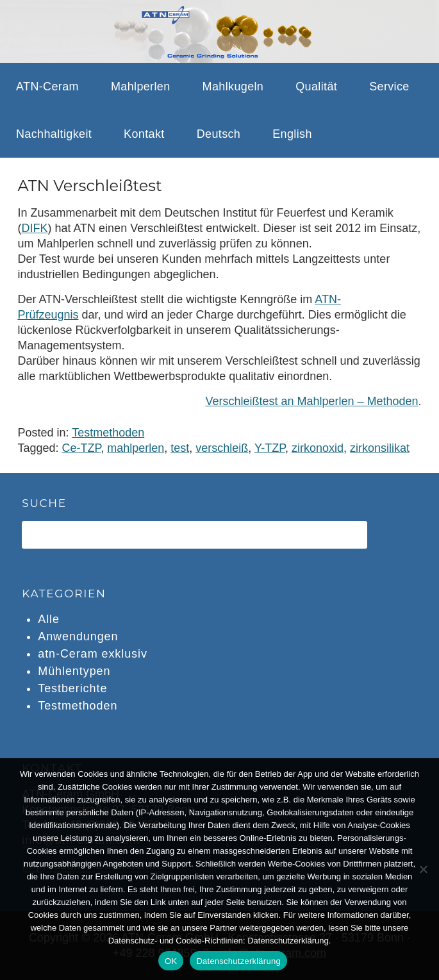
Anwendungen (78, 636)
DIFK (34, 228)
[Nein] (423, 869)
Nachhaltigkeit (54, 134)
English (292, 134)
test (180, 448)
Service (389, 87)
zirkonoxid (318, 448)
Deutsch (219, 134)
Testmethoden (108, 433)
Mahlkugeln (233, 87)
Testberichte (72, 688)
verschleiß (222, 448)
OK (171, 961)
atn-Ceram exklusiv (93, 654)
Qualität (316, 87)
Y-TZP (270, 448)
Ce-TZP (81, 448)
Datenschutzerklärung (238, 961)
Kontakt (144, 134)
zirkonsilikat (380, 448)
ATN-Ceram (47, 87)
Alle (49, 619)
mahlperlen (136, 448)
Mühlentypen (74, 671)
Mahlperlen (141, 87)
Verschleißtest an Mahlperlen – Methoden (311, 401)
